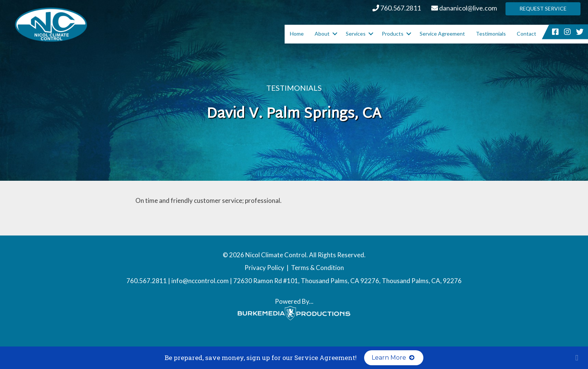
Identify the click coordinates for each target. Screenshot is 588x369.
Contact (526, 34)
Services (356, 34)
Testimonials (491, 34)
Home (297, 34)
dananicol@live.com (464, 8)
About (322, 34)
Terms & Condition (317, 268)
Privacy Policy (264, 268)
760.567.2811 (397, 8)
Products (393, 34)
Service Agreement (442, 34)
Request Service (543, 8)
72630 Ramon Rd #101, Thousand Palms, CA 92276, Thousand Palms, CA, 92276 (347, 281)
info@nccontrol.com (200, 281)
